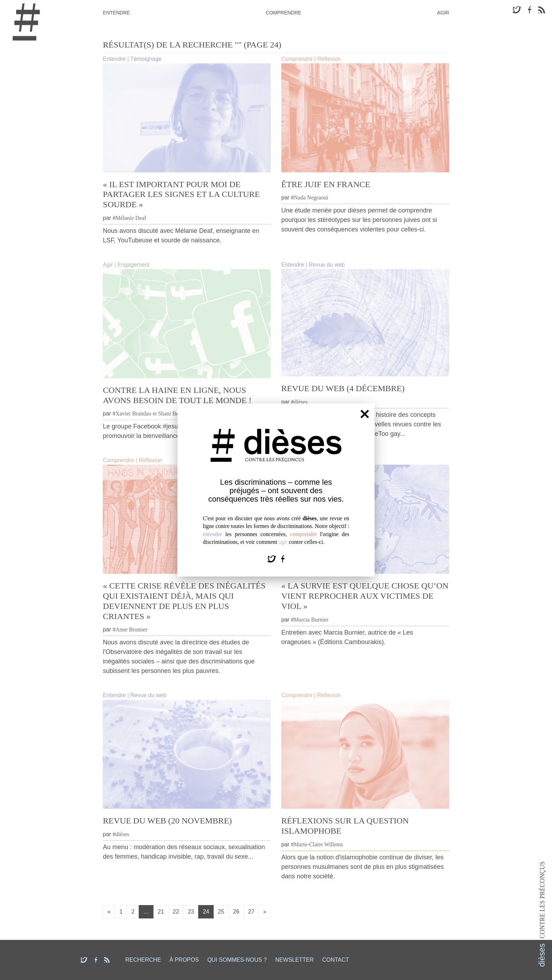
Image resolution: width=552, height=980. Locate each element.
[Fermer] (365, 414)
